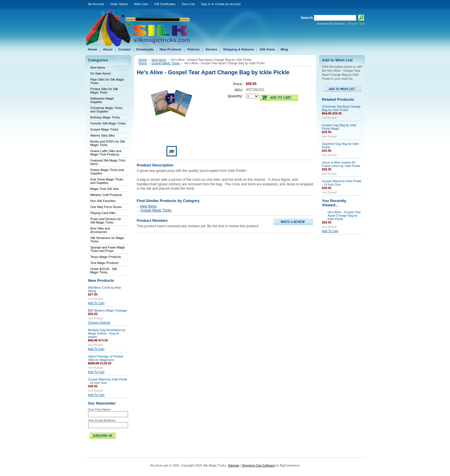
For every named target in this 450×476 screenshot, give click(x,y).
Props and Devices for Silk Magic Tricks (106, 221)
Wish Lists (141, 4)
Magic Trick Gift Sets (105, 189)
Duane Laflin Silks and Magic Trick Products (106, 153)
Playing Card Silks (103, 213)
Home (143, 60)
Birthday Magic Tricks (105, 117)
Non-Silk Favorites (103, 201)
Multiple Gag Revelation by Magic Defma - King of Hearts (107, 333)
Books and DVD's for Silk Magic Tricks (108, 143)
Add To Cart (96, 303)
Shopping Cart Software (258, 465)
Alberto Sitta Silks (103, 135)
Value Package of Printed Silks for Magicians (106, 358)
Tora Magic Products (105, 263)
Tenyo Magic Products (106, 257)
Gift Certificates (165, 4)
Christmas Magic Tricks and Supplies (106, 110)
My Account (96, 4)
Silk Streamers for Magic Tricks (107, 240)
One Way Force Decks (106, 207)
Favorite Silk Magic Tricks (108, 123)
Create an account (228, 4)
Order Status (119, 4)
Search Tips (356, 24)
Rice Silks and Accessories (100, 230)
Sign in (206, 4)
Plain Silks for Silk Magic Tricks (107, 81)
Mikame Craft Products (106, 195)
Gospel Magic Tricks (104, 129)
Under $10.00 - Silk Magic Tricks (104, 271)
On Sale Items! (101, 73)
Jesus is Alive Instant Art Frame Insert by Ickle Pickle (341, 164)
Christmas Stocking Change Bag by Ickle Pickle (341, 108)
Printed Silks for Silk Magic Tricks (104, 91)
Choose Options (99, 322)
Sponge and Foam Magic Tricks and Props (108, 249)
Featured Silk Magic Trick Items (108, 162)
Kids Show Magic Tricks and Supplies (107, 181)
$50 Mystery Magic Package (108, 310)
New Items (98, 67)
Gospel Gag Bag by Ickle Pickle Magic (339, 127)
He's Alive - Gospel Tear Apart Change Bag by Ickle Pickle (344, 215)
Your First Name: (100, 409)
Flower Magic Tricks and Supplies (107, 172)
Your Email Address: (102, 420)
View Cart (188, 4)
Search (307, 18)
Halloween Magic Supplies (102, 100)
